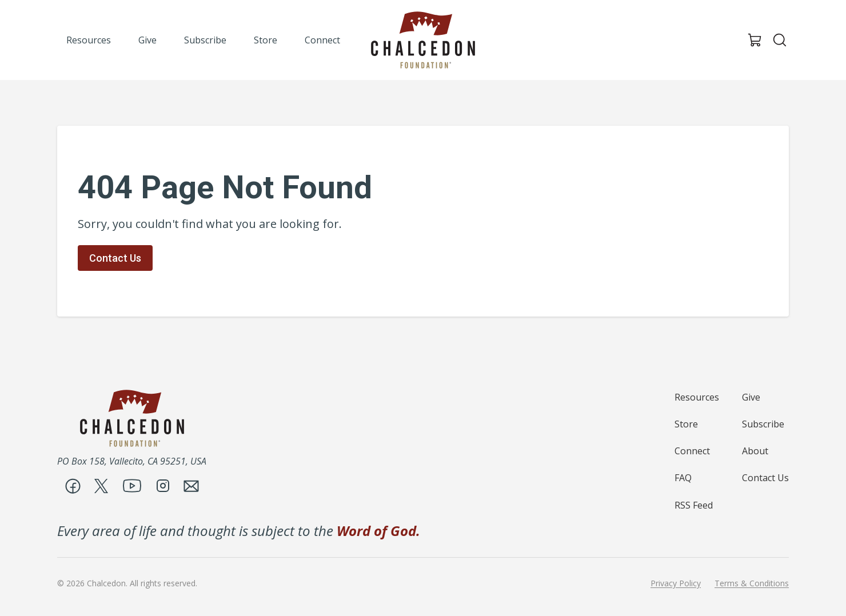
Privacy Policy (676, 583)
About (755, 451)
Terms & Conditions (752, 583)
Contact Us (115, 258)
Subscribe (763, 424)
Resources (697, 397)
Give (751, 397)
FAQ (683, 478)
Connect (692, 451)
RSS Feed (694, 505)
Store (686, 424)
